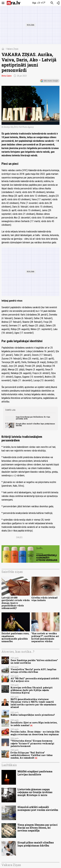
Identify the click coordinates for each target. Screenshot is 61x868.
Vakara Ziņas (12, 49)
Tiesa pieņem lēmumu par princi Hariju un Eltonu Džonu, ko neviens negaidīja (38, 828)
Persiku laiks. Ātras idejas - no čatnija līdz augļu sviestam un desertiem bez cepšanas (35, 733)
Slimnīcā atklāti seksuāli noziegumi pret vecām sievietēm (38, 808)
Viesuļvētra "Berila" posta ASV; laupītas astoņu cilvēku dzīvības (33, 671)
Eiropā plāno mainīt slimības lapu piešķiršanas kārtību (35, 425)
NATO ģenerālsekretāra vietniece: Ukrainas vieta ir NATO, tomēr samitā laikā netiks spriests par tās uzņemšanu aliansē (33, 703)
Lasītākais (9, 765)
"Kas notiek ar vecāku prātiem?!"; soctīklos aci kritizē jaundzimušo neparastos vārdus (45, 637)
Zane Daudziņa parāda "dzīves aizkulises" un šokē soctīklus (34, 662)
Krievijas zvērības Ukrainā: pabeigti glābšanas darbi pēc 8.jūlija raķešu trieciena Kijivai (32, 690)
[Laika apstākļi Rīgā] (39, 3)
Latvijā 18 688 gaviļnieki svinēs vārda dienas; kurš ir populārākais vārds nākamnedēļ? (16, 603)
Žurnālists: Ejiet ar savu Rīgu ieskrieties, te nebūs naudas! (34, 724)
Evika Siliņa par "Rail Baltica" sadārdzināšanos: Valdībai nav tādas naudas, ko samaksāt (32, 755)
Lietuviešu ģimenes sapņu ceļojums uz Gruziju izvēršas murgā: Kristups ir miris (35, 792)
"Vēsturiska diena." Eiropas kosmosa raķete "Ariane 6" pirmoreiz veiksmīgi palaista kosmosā (32, 743)
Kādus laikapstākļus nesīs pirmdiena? (33, 715)
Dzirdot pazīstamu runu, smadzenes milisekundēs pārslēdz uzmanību (15, 637)
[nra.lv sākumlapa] (14, 3)
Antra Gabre (7, 76)
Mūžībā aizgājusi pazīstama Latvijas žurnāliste (35, 773)
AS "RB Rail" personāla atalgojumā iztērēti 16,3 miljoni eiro (35, 680)
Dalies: (20, 537)
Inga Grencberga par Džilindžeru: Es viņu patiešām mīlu (33, 418)
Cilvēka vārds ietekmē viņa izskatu (44, 599)
